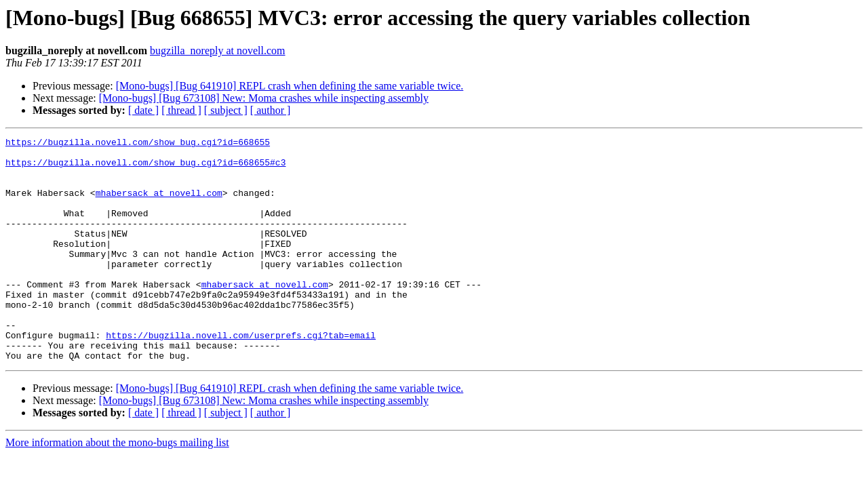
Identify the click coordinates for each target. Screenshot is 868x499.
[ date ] (143, 110)
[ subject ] (226, 110)
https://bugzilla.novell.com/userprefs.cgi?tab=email (241, 376)
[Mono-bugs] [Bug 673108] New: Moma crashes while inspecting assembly (264, 98)
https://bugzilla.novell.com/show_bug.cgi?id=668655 (138, 144)
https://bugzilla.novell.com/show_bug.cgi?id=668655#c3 (145, 168)
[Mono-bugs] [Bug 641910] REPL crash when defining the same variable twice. (290, 86)
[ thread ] (181, 110)
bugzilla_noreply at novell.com (218, 51)
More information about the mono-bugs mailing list (117, 487)
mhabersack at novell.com (159, 205)
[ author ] (271, 110)
